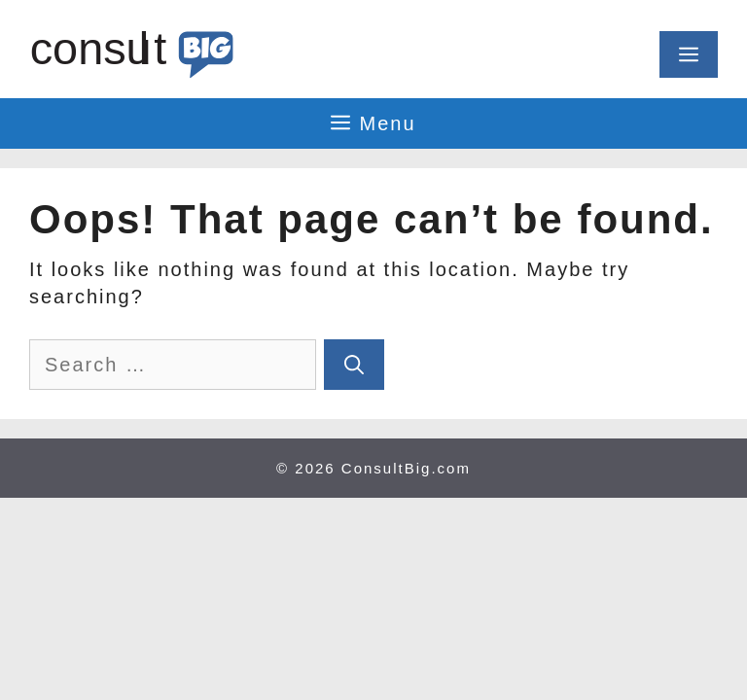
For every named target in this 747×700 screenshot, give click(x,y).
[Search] (354, 365)
